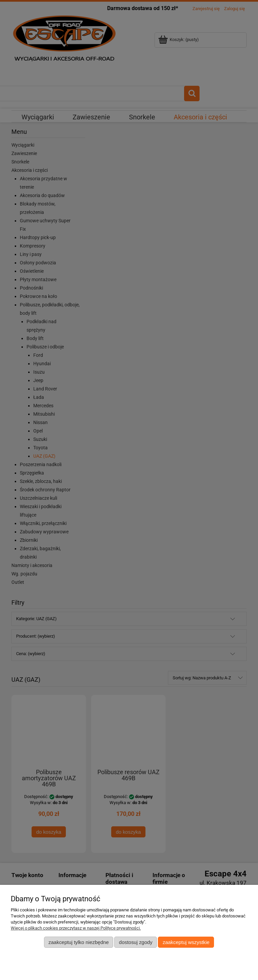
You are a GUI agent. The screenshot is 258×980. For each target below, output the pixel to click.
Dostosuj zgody (136, 942)
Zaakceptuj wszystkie (186, 942)
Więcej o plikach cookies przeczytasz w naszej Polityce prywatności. (76, 928)
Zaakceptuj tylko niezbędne (78, 942)
